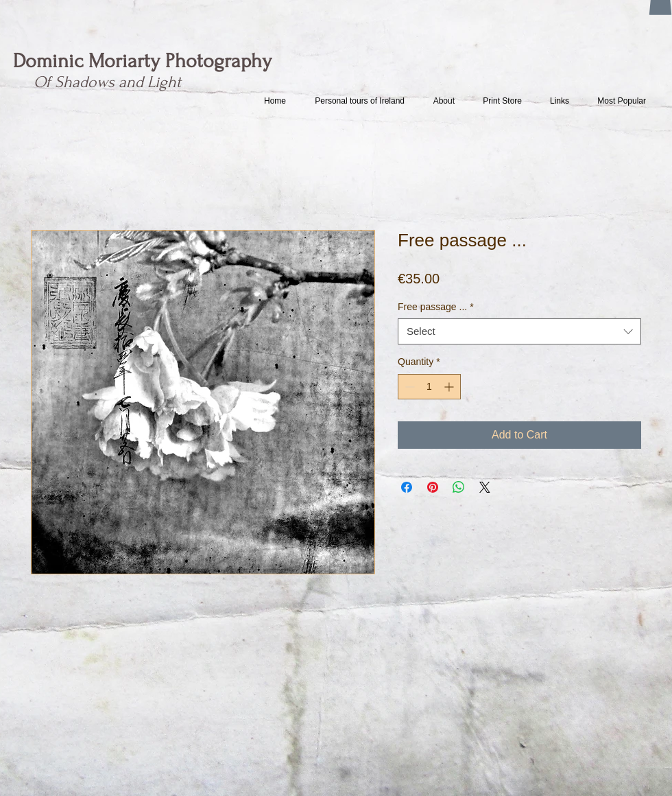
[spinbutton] (429, 387)
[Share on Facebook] (407, 487)
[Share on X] (485, 487)
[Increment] (450, 387)
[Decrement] (408, 387)
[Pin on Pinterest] (433, 487)
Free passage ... (436, 307)
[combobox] (519, 331)
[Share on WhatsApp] (459, 487)
